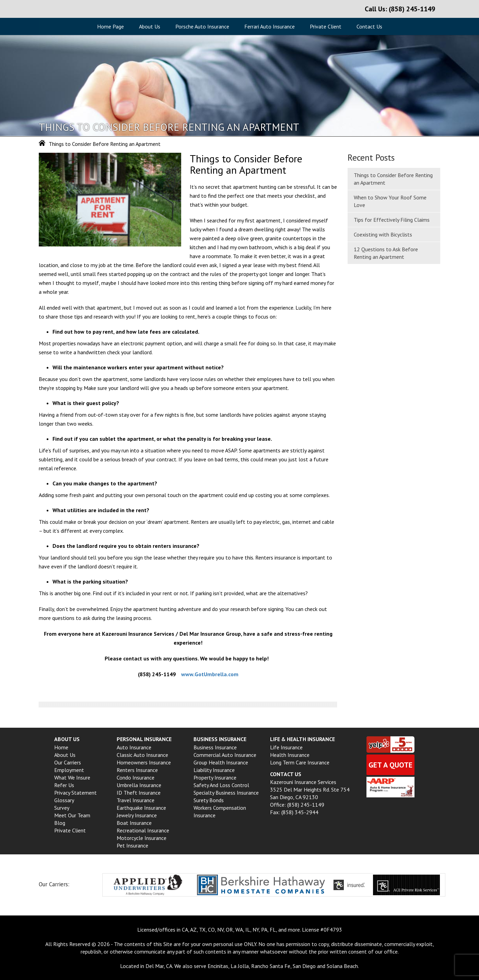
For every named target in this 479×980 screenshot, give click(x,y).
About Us (150, 26)
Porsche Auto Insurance (202, 26)
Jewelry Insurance (137, 815)
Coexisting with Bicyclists (383, 234)
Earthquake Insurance (141, 808)
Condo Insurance (136, 777)
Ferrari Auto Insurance (270, 26)
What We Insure (72, 777)
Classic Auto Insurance (142, 755)
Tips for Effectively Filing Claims (392, 220)
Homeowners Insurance (144, 762)
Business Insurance (215, 747)
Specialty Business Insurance (226, 793)
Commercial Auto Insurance (225, 755)
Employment (69, 770)
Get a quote (390, 765)
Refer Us (64, 785)
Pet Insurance (132, 845)
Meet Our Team (72, 815)
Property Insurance (215, 777)
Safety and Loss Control (221, 785)
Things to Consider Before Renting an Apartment (393, 179)
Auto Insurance (134, 747)
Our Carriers (68, 762)
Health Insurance (290, 755)
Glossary (64, 800)
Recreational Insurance (143, 830)
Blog (60, 823)
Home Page (110, 26)
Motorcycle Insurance (142, 838)
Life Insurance (286, 747)
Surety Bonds (209, 800)
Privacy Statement (75, 793)
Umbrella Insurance (139, 785)
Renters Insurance (137, 770)
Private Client (326, 26)
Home (61, 747)
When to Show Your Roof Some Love (390, 201)
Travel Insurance (136, 800)
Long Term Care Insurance (300, 762)
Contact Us (369, 26)
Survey (62, 808)
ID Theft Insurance (139, 793)
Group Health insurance (221, 762)
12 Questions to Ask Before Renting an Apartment (386, 253)
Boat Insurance (134, 823)
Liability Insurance (214, 770)
